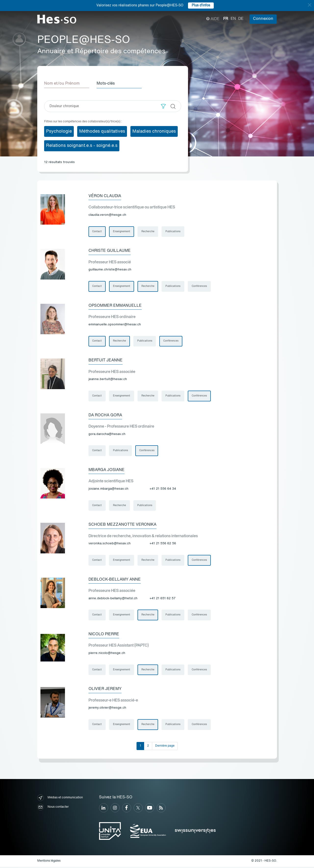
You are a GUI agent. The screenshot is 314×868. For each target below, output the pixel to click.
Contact (97, 231)
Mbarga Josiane (107, 471)
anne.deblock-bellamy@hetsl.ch (113, 599)
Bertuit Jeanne (106, 361)
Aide (213, 19)
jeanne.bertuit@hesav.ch (108, 380)
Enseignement (122, 231)
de (241, 19)
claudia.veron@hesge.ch (107, 215)
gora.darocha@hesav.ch (107, 435)
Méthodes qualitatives (102, 131)
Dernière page (165, 747)
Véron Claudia (105, 196)
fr (226, 19)
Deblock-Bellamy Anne (115, 580)
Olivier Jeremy (105, 690)
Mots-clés (106, 84)
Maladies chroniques (154, 131)
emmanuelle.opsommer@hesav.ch (115, 325)
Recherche (148, 231)
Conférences (200, 286)
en (233, 19)
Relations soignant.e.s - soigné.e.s (82, 146)
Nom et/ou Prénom (62, 84)
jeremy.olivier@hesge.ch (107, 709)
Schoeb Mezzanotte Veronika (122, 525)
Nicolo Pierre (104, 635)
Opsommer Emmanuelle (115, 306)
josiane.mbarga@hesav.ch (108, 490)
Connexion (263, 19)
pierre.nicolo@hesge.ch (107, 654)
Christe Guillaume (110, 251)
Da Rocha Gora (105, 416)
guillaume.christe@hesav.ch (110, 270)
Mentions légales (49, 862)
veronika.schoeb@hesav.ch (110, 544)
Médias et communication (60, 799)
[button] (163, 106)
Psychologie (59, 131)
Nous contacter (53, 809)
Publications (173, 231)
